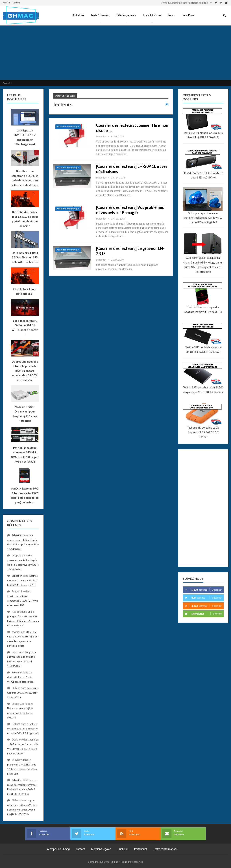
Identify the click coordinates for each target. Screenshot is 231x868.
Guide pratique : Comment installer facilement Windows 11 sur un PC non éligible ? (203, 218)
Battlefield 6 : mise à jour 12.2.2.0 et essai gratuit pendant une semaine (25, 219)
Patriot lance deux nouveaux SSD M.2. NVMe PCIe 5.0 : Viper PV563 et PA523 (25, 455)
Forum (171, 15)
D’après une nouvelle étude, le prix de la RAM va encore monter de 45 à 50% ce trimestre (25, 371)
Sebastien (17, 535)
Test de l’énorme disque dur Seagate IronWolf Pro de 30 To (203, 309)
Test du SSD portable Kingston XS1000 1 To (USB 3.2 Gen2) (203, 350)
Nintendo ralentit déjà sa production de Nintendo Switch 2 (20, 713)
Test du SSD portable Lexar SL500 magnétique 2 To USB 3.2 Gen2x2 (203, 390)
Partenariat (141, 849)
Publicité (123, 849)
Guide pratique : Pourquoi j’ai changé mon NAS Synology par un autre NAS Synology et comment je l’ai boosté (203, 265)
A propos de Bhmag (58, 849)
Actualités (79, 15)
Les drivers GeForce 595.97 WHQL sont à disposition (20, 677)
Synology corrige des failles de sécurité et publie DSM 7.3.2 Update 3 (23, 729)
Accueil (6, 3)
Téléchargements (126, 15)
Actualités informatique (68, 126)
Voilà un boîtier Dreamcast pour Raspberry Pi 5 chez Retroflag (25, 414)
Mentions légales (101, 849)
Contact (16, 3)
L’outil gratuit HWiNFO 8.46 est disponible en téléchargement (25, 137)
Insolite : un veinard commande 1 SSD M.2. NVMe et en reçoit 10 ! (22, 580)
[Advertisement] (115, 53)
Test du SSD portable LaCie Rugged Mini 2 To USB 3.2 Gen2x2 (203, 432)
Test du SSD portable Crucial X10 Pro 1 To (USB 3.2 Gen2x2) (203, 135)
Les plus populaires (17, 97)
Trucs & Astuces (152, 15)
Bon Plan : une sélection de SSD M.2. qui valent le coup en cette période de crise (25, 178)
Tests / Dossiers (100, 15)
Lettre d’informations (165, 849)
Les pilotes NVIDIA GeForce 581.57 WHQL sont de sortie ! (25, 328)
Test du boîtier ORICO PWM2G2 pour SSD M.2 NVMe (203, 175)
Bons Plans (188, 15)
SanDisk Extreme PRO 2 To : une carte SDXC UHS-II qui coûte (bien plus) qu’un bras (25, 495)
